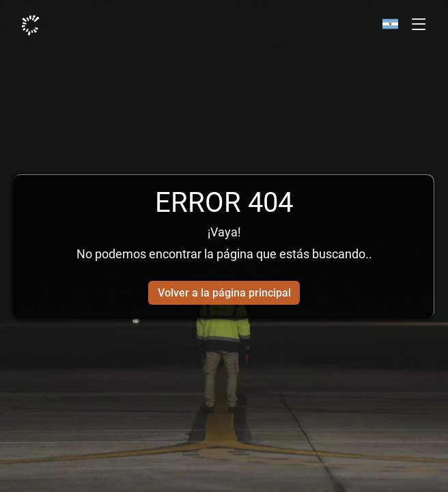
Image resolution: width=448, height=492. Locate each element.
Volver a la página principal (224, 293)
